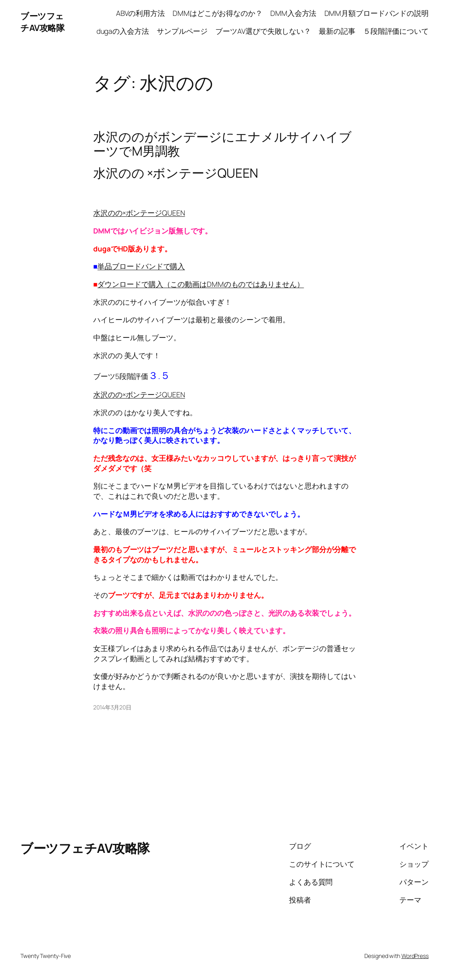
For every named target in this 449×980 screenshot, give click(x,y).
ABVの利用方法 (140, 13)
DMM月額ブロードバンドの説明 (377, 13)
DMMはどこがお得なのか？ (218, 13)
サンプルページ (182, 31)
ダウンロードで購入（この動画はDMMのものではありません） (200, 284)
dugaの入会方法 (123, 31)
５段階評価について (396, 31)
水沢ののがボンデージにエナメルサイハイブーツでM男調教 (222, 144)
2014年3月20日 (112, 707)
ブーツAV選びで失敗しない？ (263, 31)
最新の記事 (337, 31)
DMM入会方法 (293, 13)
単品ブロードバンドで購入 (141, 266)
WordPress (415, 956)
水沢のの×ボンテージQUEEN (139, 213)
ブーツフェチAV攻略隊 (42, 22)
